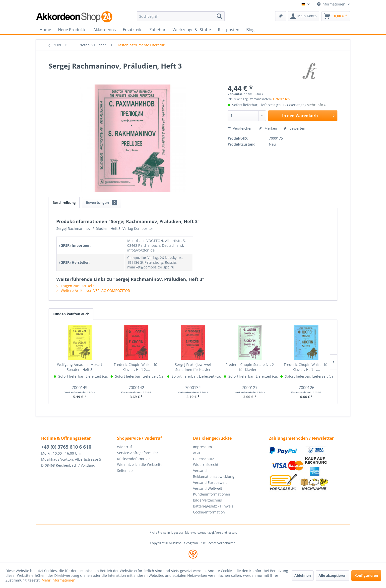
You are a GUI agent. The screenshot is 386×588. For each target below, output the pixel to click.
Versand (200, 470)
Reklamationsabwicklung (214, 476)
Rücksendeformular (133, 459)
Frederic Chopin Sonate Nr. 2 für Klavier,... (250, 367)
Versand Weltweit (208, 488)
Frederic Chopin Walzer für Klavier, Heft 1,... (306, 367)
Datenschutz (203, 459)
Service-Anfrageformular (138, 453)
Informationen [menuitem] (332, 4)
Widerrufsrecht (206, 464)
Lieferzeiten (281, 99)
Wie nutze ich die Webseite (140, 464)
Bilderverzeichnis (207, 500)
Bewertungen (102, 203)
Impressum (202, 447)
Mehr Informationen (59, 580)
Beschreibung (64, 203)
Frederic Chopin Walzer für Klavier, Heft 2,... (136, 367)
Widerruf (125, 447)
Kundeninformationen (212, 494)
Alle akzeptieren (332, 575)
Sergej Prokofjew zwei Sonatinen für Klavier (193, 367)
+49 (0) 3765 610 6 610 (66, 447)
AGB (196, 453)
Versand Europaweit (210, 482)
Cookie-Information (209, 512)
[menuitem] (181, 16)
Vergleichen (240, 128)
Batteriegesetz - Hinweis (213, 506)
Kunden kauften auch (71, 314)
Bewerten (294, 128)
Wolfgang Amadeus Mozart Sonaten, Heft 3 (80, 367)
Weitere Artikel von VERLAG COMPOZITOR (93, 291)
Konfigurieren (366, 575)
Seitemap (125, 470)
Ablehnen (303, 575)
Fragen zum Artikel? (75, 286)
